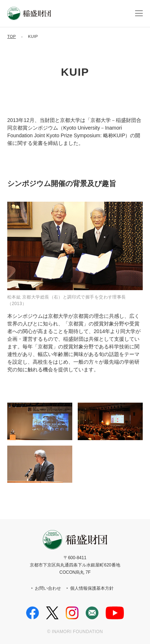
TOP (12, 36)
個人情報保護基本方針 (92, 588)
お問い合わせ (48, 588)
